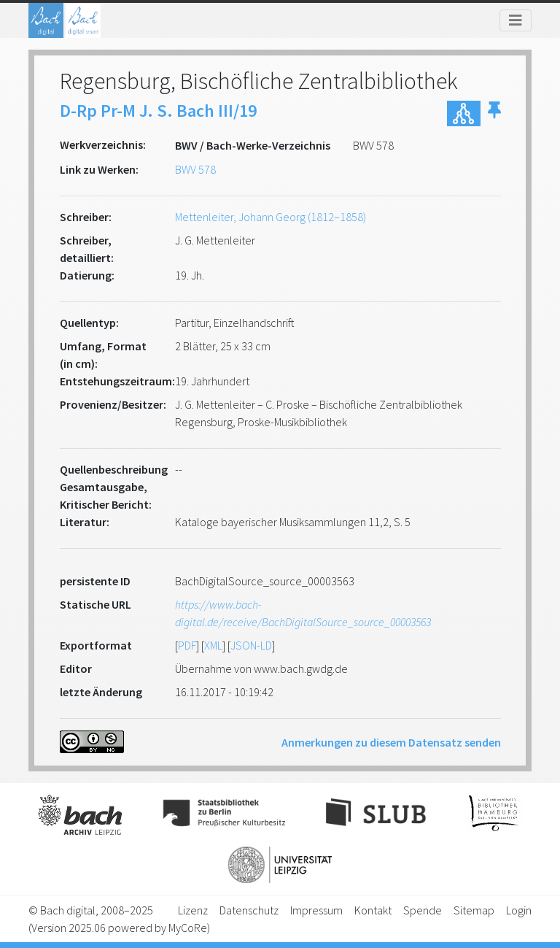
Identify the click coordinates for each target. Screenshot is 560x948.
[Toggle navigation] (516, 20)
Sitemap (474, 910)
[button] (494, 113)
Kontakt (373, 910)
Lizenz (193, 910)
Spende (423, 910)
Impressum (316, 910)
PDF (187, 645)
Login (519, 910)
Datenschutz (249, 910)
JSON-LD (251, 645)
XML (213, 645)
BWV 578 (195, 169)
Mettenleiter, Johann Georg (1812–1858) (271, 217)
